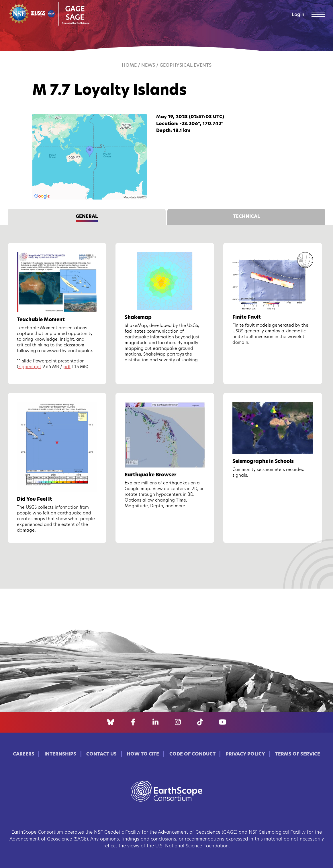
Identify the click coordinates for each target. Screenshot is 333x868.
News (148, 66)
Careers (24, 754)
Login (298, 15)
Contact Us (101, 754)
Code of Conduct (192, 754)
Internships (60, 754)
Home (129, 66)
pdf (67, 367)
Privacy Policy (245, 754)
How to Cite (143, 754)
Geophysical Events (186, 66)
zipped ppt (30, 367)
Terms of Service (298, 754)
